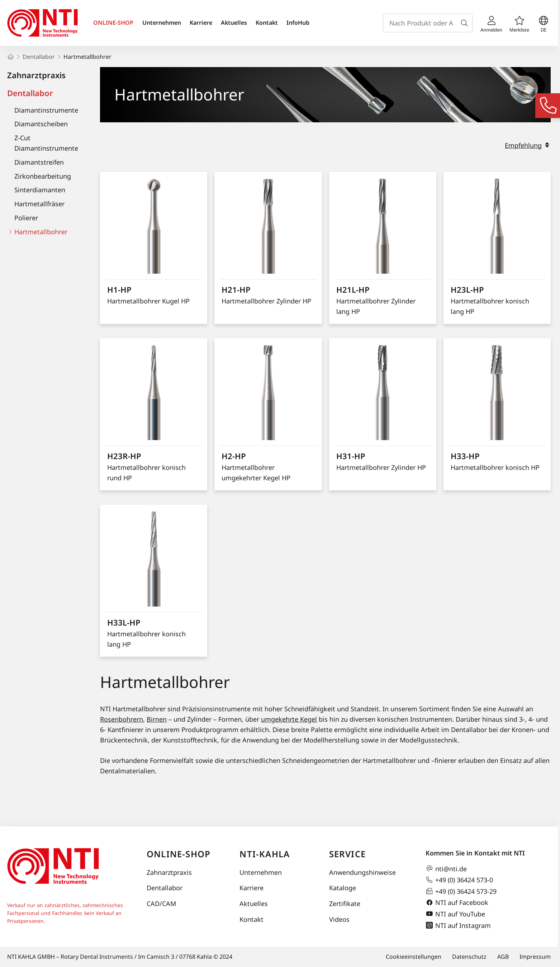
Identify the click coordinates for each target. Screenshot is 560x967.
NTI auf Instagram (458, 925)
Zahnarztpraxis (36, 75)
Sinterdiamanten (40, 190)
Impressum (535, 957)
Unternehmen (162, 23)
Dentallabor (30, 93)
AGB (503, 957)
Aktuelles (234, 23)
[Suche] (466, 23)
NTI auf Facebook (457, 903)
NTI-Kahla (265, 854)
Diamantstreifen (39, 162)
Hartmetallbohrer (41, 232)
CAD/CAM (161, 904)
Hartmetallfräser (39, 204)
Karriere (201, 23)
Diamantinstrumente (46, 110)
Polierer (26, 218)
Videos (339, 919)
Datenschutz (469, 957)
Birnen (157, 719)
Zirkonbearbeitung (43, 176)
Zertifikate (345, 904)
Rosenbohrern (122, 719)
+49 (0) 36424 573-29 (461, 891)
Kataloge (343, 888)
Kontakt (267, 23)
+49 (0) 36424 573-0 (459, 880)
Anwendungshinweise (362, 872)
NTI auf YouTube (455, 914)
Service (347, 854)
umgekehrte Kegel (289, 719)
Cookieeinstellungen (414, 957)
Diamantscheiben (41, 124)
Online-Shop (179, 854)
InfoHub (298, 23)
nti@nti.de (446, 869)
